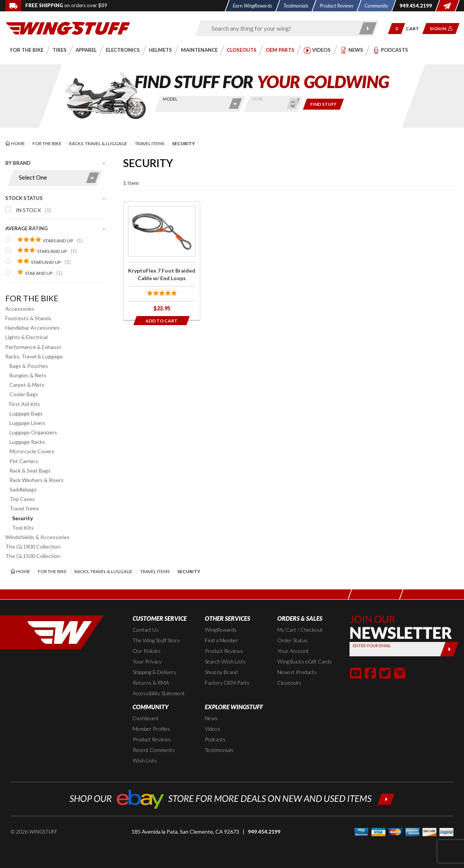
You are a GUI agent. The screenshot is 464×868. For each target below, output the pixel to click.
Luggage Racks (27, 442)
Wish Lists (145, 760)
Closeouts (289, 683)
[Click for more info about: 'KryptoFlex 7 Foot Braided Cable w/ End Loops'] (162, 261)
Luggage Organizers (33, 432)
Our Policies (147, 651)
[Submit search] (368, 28)
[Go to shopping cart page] (415, 29)
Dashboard (145, 718)
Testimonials (219, 750)
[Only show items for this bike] (323, 104)
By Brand (18, 163)
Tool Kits (23, 528)
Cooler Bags (24, 394)
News (211, 718)
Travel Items (24, 508)
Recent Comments (154, 750)
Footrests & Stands (28, 318)
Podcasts (215, 739)
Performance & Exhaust (33, 347)
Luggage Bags (26, 413)
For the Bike (32, 298)
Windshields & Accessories (37, 537)
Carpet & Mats (27, 385)
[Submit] (449, 649)
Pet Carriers (24, 461)
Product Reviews (224, 651)
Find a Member (222, 640)
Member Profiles (151, 729)
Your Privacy (147, 661)
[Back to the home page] (68, 28)
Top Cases (22, 499)
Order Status (292, 640)
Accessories (20, 309)
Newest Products (297, 672)
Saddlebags (23, 489)
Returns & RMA (151, 683)
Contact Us (146, 630)
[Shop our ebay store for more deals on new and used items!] (232, 798)
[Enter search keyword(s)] (281, 28)
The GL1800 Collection (33, 546)
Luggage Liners (27, 423)
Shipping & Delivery (155, 672)
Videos (213, 729)
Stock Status (24, 198)
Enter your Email (372, 646)
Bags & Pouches (29, 366)
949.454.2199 (264, 832)
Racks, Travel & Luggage (34, 356)
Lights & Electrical (26, 337)
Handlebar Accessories (32, 328)
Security (22, 518)
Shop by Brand (221, 672)
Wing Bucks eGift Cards (305, 661)
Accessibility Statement (159, 693)
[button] (397, 29)
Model (170, 99)
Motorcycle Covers (32, 451)
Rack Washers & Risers (36, 480)
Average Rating (26, 228)
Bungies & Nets (28, 375)
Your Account (293, 651)
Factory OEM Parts (227, 683)
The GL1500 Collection (33, 556)
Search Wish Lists (225, 661)
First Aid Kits (25, 404)
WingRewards (221, 630)
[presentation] (55, 223)
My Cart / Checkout (300, 630)
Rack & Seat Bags (30, 470)
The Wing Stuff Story (156, 640)
